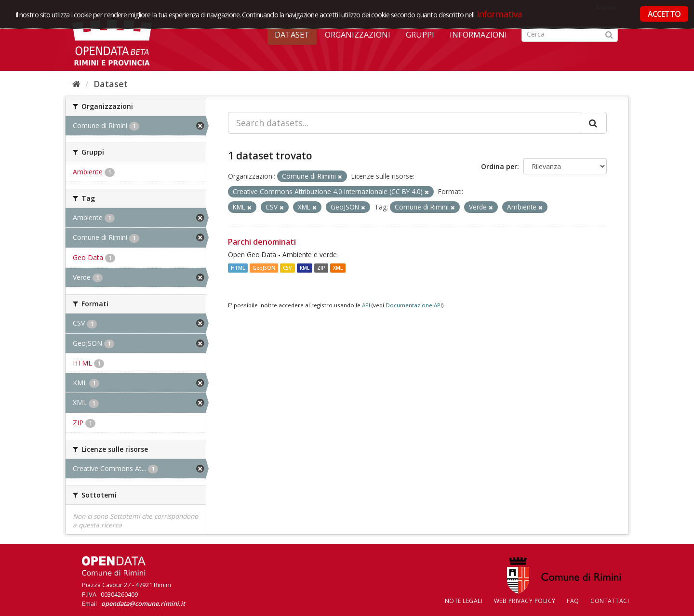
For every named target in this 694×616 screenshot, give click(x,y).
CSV (287, 268)
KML (305, 268)
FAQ (573, 601)
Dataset (292, 35)
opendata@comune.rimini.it (143, 603)
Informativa (500, 14)
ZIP (321, 268)
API (366, 305)
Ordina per (499, 166)
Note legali (464, 601)
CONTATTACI (610, 601)
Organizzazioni (358, 35)
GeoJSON (264, 268)
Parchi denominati (262, 242)
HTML (238, 268)
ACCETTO (664, 14)
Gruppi (420, 35)
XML (338, 268)
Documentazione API (414, 305)
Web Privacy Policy (525, 601)
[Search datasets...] (405, 123)
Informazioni (478, 35)
